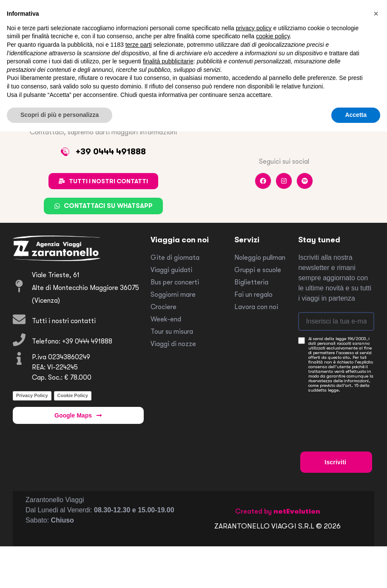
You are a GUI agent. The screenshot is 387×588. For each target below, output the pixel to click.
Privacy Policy (32, 395)
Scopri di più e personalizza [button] (60, 115)
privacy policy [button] (254, 28)
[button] (376, 14)
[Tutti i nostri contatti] (19, 319)
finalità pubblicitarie (168, 61)
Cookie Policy (73, 395)
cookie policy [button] (273, 36)
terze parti (139, 45)
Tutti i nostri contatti (64, 321)
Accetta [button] (356, 115)
